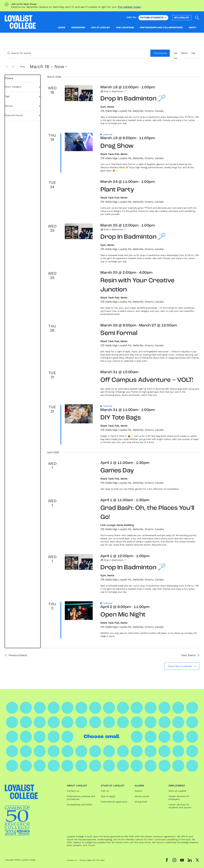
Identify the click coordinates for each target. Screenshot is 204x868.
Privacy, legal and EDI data (92, 860)
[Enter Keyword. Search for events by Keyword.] (78, 53)
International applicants (114, 802)
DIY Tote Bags (120, 418)
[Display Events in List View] (175, 53)
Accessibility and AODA (79, 805)
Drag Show (117, 146)
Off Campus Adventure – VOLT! (147, 380)
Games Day (117, 471)
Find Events (160, 53)
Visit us (105, 791)
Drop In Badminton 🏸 (133, 99)
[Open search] (197, 18)
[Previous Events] (7, 67)
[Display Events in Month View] (184, 53)
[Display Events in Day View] (193, 53)
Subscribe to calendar (180, 666)
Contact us (73, 791)
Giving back (141, 802)
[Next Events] (13, 67)
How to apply (108, 796)
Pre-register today (129, 7)
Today (22, 66)
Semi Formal (119, 333)
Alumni (139, 791)
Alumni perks (142, 796)
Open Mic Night (123, 615)
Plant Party (117, 190)
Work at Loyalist (177, 791)
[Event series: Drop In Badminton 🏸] (114, 91)
